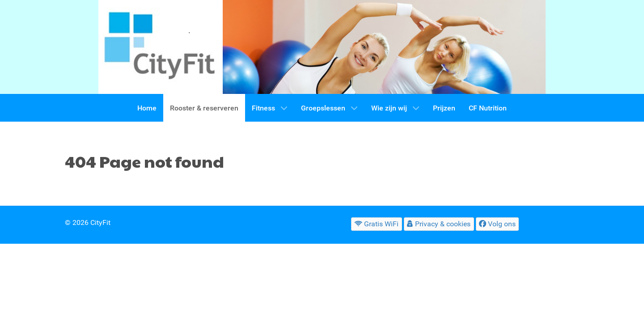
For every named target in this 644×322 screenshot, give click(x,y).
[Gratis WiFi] (377, 224)
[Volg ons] (498, 224)
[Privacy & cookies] (439, 224)
